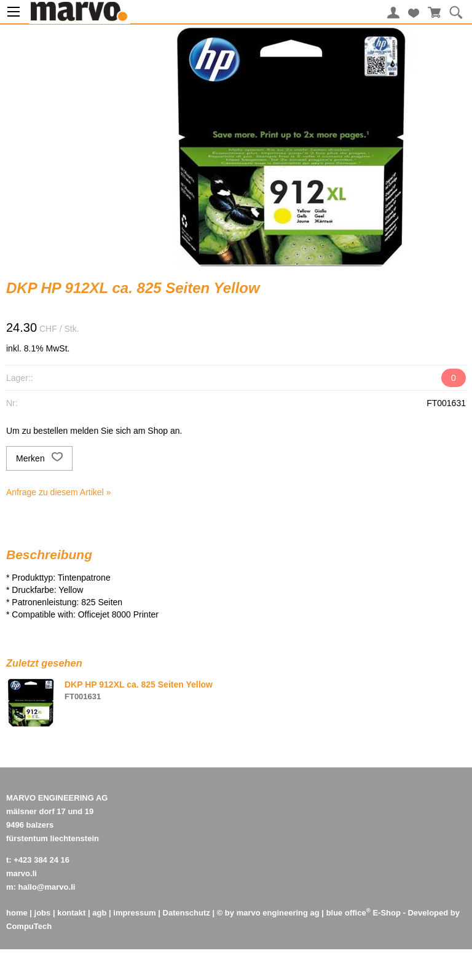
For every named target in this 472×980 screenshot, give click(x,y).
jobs (43, 913)
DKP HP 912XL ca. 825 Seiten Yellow (139, 684)
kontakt (71, 913)
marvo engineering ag (278, 913)
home (17, 913)
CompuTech (29, 926)
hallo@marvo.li (47, 887)
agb (99, 913)
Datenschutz (187, 913)
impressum (134, 913)
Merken (39, 458)
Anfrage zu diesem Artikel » (58, 492)
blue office (348, 913)
